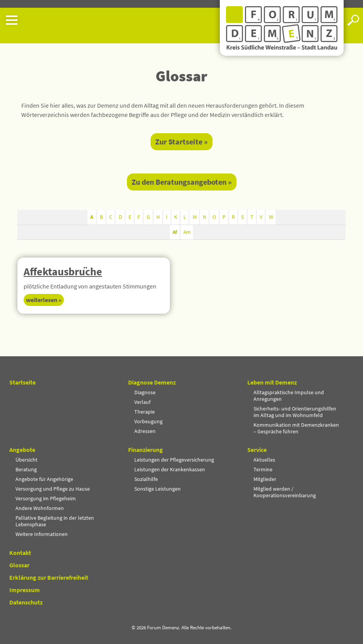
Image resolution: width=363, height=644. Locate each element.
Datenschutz (26, 602)
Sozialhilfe (146, 479)
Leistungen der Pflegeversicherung (174, 460)
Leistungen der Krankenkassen (170, 469)
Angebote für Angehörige (44, 479)
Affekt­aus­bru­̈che (63, 271)
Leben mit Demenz (272, 383)
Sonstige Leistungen (158, 489)
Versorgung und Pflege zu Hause (53, 489)
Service (257, 450)
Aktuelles (264, 460)
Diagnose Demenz (152, 383)
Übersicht (27, 460)
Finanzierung (146, 450)
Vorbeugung (148, 421)
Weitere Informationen (42, 534)
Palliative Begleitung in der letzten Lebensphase (55, 521)
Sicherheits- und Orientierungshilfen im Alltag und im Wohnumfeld (295, 412)
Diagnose (145, 392)
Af (175, 232)
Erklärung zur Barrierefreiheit (49, 577)
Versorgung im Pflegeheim (46, 498)
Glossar (19, 565)
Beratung (26, 469)
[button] (110, 20)
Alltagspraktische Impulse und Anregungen (289, 396)
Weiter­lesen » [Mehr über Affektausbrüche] (44, 300)
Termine (263, 469)
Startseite (22, 383)
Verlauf (142, 402)
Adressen (145, 431)
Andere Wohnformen (40, 508)
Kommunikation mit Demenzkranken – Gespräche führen (296, 428)
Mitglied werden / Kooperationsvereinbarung (285, 492)
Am (187, 232)
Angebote (22, 450)
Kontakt (20, 553)
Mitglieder (265, 479)
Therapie (145, 412)
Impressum (25, 590)
